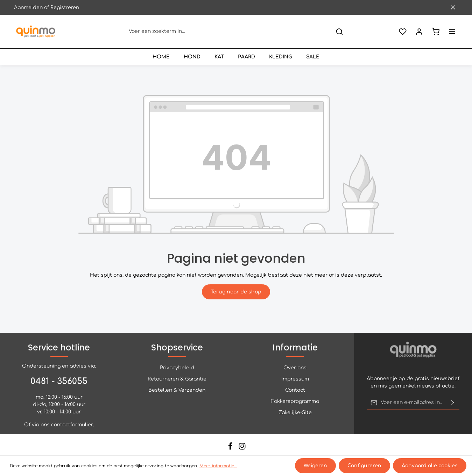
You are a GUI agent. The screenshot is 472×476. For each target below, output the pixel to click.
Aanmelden (28, 8)
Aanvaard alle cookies (430, 466)
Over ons (295, 368)
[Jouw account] (419, 32)
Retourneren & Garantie (177, 379)
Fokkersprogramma (295, 401)
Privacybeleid (177, 368)
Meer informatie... (218, 466)
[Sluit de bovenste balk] (453, 8)
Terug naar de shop (236, 292)
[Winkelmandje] (435, 32)
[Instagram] (242, 449)
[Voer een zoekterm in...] (228, 32)
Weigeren (315, 466)
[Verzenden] (453, 403)
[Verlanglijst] (403, 32)
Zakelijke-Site (295, 413)
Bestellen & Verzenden (177, 390)
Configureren (364, 466)
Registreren (65, 8)
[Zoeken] (339, 32)
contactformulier (72, 425)
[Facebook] (231, 449)
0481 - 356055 (59, 381)
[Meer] (452, 32)
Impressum (295, 379)
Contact (295, 390)
